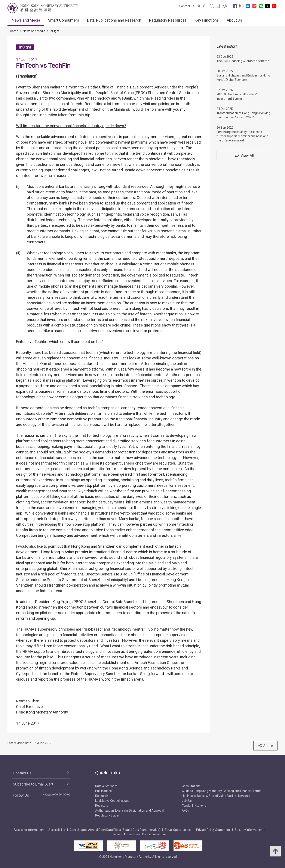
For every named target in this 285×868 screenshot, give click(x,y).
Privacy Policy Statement (213, 830)
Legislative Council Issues (112, 801)
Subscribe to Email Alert (33, 784)
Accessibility (57, 830)
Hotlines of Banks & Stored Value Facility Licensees (216, 796)
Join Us (187, 801)
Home (14, 31)
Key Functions (207, 20)
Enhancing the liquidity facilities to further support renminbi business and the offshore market (242, 136)
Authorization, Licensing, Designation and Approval (129, 811)
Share (265, 746)
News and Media (26, 20)
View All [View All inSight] (244, 155)
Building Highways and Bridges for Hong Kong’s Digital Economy (243, 78)
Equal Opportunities (178, 830)
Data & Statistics (106, 786)
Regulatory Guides (108, 815)
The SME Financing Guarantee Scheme (243, 61)
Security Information (249, 830)
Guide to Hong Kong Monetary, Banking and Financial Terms (222, 791)
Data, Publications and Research (114, 20)
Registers (102, 806)
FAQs (185, 811)
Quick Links (108, 773)
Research (102, 796)
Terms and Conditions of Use (146, 834)
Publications (103, 791)
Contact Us (187, 6)
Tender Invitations (194, 806)
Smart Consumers (64, 20)
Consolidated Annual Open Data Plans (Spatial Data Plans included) (115, 830)
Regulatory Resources (168, 20)
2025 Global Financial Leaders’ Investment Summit (237, 96)
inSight (55, 31)
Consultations (191, 786)
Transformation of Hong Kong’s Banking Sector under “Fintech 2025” (243, 115)
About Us (235, 20)
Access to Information (29, 830)
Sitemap (116, 834)
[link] (225, 6)
